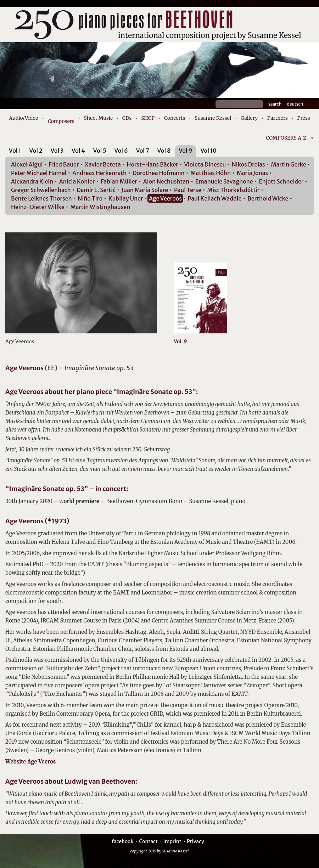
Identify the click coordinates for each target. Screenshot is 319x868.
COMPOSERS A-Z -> (290, 138)
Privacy (195, 841)
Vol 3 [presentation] (57, 151)
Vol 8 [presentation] (164, 151)
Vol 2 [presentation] (36, 151)
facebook (122, 841)
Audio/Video (24, 118)
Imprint (172, 841)
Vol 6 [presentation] (121, 151)
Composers (61, 121)
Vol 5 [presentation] (100, 151)
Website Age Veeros (30, 762)
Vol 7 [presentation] (143, 151)
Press (304, 118)
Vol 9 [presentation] (185, 151)
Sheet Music (99, 118)
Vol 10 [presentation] (208, 151)
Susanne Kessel (213, 118)
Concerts (175, 118)
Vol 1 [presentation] (15, 151)
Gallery (249, 118)
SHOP (148, 118)
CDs (127, 118)
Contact (148, 841)
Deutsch (295, 104)
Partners (278, 118)
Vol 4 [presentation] (78, 151)
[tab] (15, 152)
